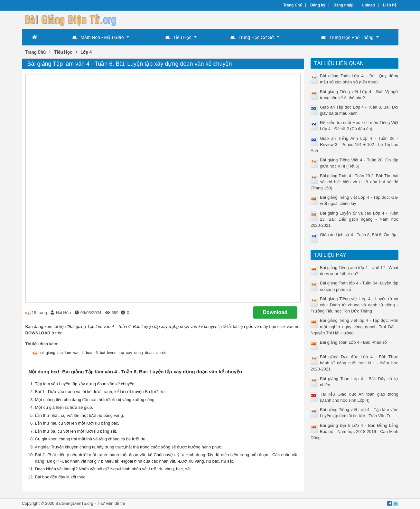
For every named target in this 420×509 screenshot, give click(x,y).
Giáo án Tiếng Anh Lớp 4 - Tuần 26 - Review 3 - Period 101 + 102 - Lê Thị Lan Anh (355, 144)
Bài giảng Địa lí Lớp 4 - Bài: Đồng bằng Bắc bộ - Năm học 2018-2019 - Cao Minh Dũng (355, 432)
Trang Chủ (293, 5)
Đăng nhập (343, 5)
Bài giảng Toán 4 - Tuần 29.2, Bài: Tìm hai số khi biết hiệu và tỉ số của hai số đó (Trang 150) (355, 182)
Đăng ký (318, 5)
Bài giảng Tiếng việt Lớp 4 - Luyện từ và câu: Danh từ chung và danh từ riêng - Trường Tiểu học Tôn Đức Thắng (355, 305)
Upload (368, 5)
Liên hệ (390, 5)
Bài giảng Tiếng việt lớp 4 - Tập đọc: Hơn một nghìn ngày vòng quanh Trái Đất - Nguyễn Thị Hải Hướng (355, 327)
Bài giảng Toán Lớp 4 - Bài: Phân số (354, 342)
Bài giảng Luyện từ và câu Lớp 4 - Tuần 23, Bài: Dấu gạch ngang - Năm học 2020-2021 (355, 219)
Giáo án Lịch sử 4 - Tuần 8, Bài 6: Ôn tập (358, 235)
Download (275, 312)
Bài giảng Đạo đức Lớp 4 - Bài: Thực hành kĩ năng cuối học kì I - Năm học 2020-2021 (355, 363)
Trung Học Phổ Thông (347, 37)
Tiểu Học (178, 37)
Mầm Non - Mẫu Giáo (98, 37)
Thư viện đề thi (111, 503)
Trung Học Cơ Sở (252, 37)
